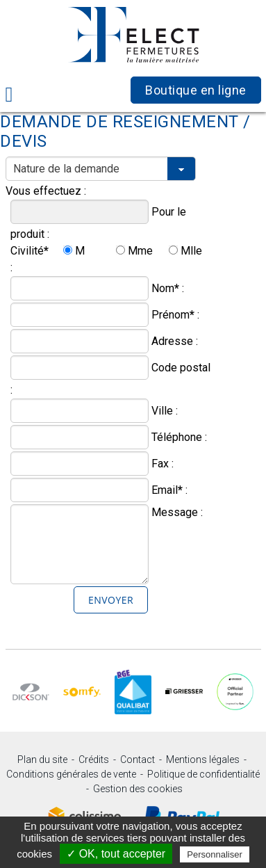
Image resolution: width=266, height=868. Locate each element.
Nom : (168, 288)
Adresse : (175, 341)
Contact (138, 759)
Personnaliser (215, 854)
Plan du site (42, 759)
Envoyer (111, 600)
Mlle (191, 251)
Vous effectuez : (46, 191)
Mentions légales (203, 759)
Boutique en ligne (196, 90)
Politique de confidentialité (203, 774)
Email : (169, 490)
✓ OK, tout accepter (116, 854)
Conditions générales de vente (71, 774)
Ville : (165, 411)
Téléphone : (179, 437)
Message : (177, 512)
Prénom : (175, 315)
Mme (140, 251)
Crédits (94, 759)
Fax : (163, 464)
